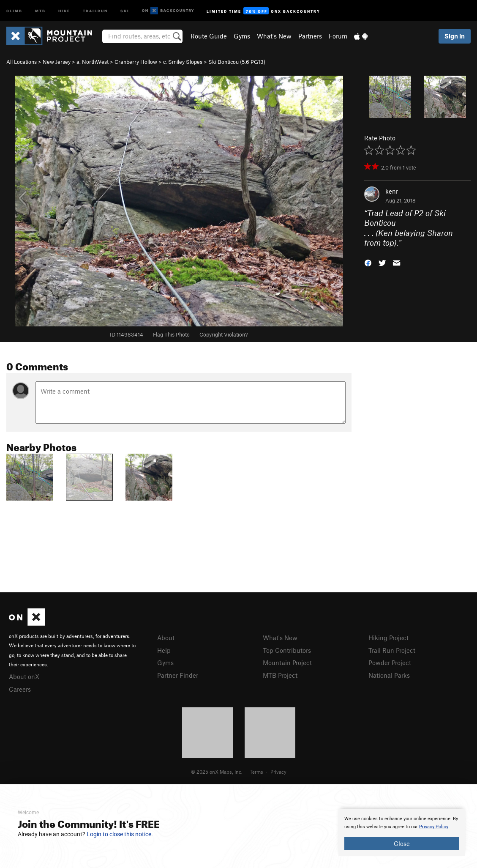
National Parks (389, 675)
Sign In (455, 36)
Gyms (242, 36)
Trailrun (95, 10)
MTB (40, 10)
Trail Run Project (392, 650)
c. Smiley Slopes (183, 62)
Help (164, 650)
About (166, 638)
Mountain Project (287, 663)
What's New (274, 36)
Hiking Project (388, 638)
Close (402, 843)
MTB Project (280, 675)
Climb (14, 10)
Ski (125, 10)
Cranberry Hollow (136, 62)
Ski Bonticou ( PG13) (237, 62)
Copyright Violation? (224, 334)
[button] (368, 262)
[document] (402, 832)
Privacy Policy (434, 827)
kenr (392, 191)
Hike (64, 10)
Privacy (278, 772)
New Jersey (57, 62)
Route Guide (209, 36)
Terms (256, 772)
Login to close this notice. (120, 834)
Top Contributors (287, 650)
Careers (20, 689)
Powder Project (390, 663)
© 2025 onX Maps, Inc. (217, 772)
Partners (310, 36)
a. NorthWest (93, 62)
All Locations (22, 62)
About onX (24, 676)
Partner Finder (178, 675)
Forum (338, 36)
